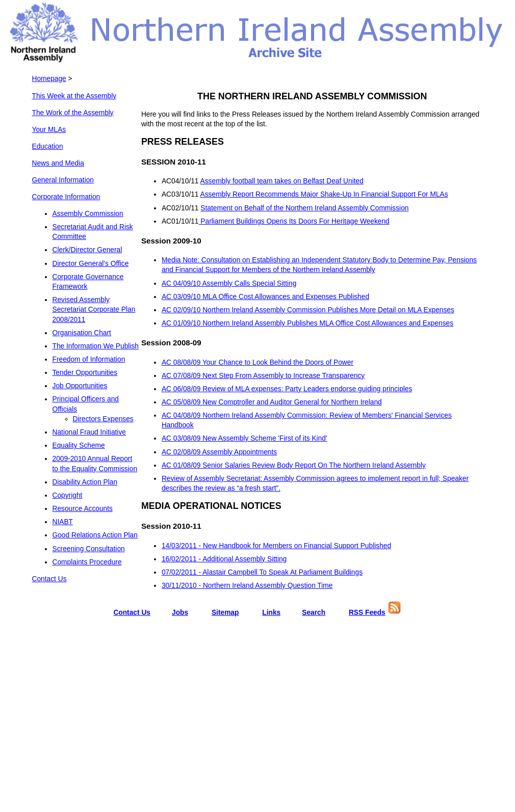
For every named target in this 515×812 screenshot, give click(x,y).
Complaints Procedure (87, 562)
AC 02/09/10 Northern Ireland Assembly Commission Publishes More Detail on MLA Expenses (308, 310)
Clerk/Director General (87, 250)
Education (48, 146)
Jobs (180, 613)
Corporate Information (66, 197)
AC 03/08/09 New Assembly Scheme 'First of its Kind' (244, 438)
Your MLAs (49, 130)
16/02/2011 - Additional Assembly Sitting (224, 559)
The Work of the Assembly (73, 113)
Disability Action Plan (85, 482)
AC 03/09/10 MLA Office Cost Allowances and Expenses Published (265, 297)
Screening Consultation (89, 549)
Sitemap (225, 613)
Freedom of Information (89, 359)
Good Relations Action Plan (95, 535)
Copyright (68, 495)
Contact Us (49, 579)
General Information (63, 180)
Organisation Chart (82, 333)
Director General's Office (91, 264)
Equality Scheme (79, 445)
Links (271, 613)
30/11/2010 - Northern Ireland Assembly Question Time (247, 586)
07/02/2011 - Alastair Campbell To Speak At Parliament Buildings (262, 572)
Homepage (49, 79)
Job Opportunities (80, 386)
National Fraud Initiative (89, 432)
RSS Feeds (367, 613)
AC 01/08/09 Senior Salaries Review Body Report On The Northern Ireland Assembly (294, 465)
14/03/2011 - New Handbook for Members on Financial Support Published (276, 546)
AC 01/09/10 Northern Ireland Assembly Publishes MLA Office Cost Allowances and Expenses (307, 323)
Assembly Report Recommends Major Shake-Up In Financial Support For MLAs (324, 194)
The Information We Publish (96, 346)
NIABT (63, 522)
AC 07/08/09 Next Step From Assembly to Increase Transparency (263, 376)
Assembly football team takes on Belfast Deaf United (282, 181)
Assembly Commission (88, 214)
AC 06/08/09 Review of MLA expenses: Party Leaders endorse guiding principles (287, 389)
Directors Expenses (103, 419)
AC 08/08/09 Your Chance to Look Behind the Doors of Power (257, 362)
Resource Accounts (83, 509)
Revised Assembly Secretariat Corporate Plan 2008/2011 (94, 310)
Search (314, 613)
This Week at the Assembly (74, 96)
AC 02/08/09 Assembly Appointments (219, 452)
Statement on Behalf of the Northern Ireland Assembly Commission (304, 208)
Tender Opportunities (85, 373)
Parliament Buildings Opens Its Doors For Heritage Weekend (294, 221)
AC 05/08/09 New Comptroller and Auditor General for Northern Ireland (272, 402)
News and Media (58, 163)
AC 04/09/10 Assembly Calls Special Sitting (229, 283)
